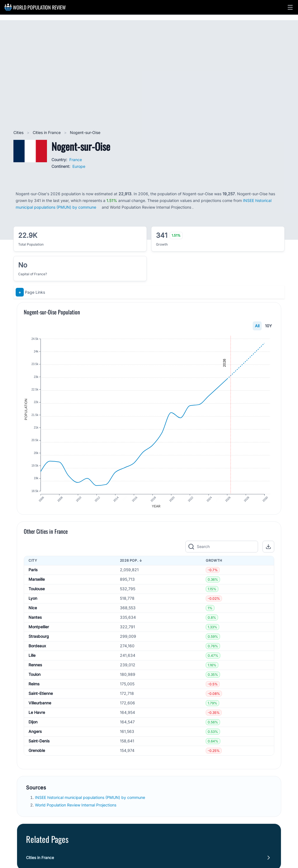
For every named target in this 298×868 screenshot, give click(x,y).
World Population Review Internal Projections (76, 808)
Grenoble (37, 753)
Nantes (35, 620)
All (257, 326)
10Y (269, 326)
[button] (290, 7)
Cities (19, 132)
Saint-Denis (39, 744)
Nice (33, 611)
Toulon (35, 677)
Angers (35, 734)
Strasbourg (39, 639)
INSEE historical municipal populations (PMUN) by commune (91, 800)
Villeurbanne (40, 706)
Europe (79, 166)
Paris (33, 573)
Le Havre (37, 715)
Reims (34, 687)
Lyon (33, 601)
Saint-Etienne (41, 696)
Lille (32, 658)
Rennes (35, 668)
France (76, 160)
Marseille (37, 582)
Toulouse (37, 592)
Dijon (33, 725)
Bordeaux (37, 649)
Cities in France (47, 132)
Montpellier (39, 630)
